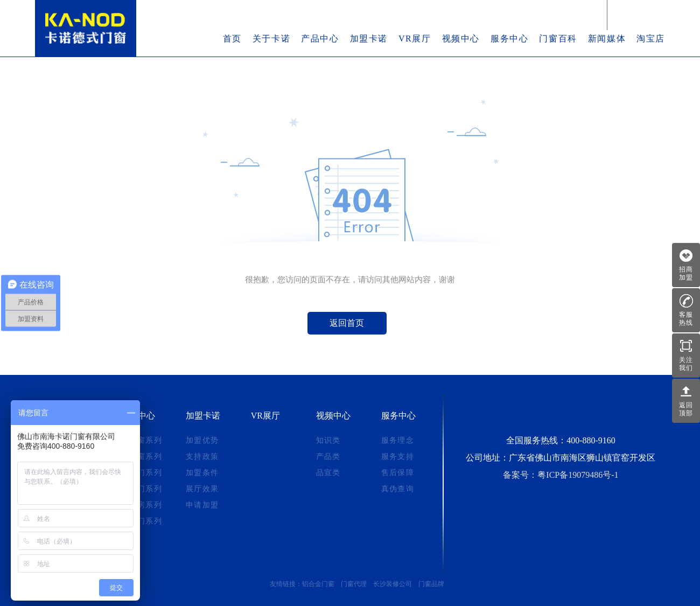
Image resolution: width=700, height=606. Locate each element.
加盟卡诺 (369, 39)
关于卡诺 (271, 39)
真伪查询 (398, 489)
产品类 (328, 457)
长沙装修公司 (393, 584)
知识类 (328, 440)
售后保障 (398, 473)
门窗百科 (558, 39)
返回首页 (347, 323)
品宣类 (328, 473)
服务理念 (398, 440)
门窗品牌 (431, 584)
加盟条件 (202, 473)
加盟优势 (202, 440)
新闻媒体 (607, 39)
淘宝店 (651, 39)
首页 (232, 39)
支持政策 (202, 457)
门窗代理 (354, 584)
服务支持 (398, 457)
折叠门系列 (141, 489)
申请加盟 (202, 505)
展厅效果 (202, 489)
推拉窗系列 (141, 457)
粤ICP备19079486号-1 (578, 475)
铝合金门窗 (318, 584)
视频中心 (461, 39)
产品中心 (320, 39)
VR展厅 (415, 39)
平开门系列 (141, 521)
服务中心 (509, 39)
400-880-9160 (591, 440)
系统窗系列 (141, 440)
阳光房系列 (141, 505)
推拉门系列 (141, 473)
